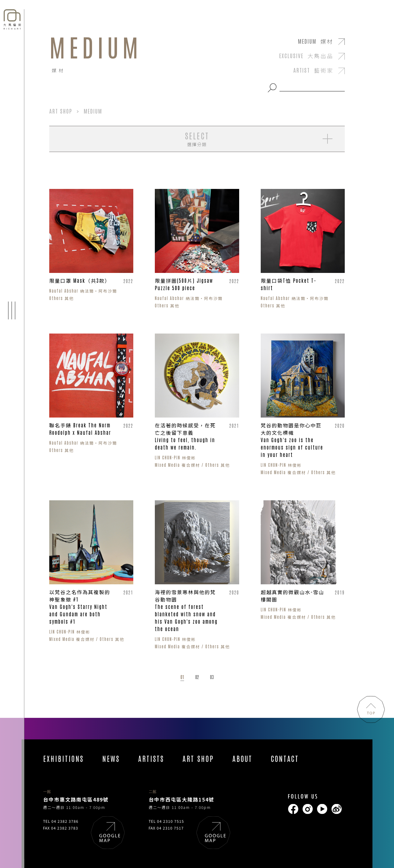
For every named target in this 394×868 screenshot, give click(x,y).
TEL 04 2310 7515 (166, 821)
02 (197, 677)
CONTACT (285, 758)
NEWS (111, 758)
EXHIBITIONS (63, 758)
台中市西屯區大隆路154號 (181, 799)
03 (212, 677)
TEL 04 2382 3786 (61, 821)
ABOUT (242, 758)
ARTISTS (151, 758)
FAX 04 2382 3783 (61, 828)
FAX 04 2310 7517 (166, 828)
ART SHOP (198, 758)
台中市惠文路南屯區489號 (76, 799)
